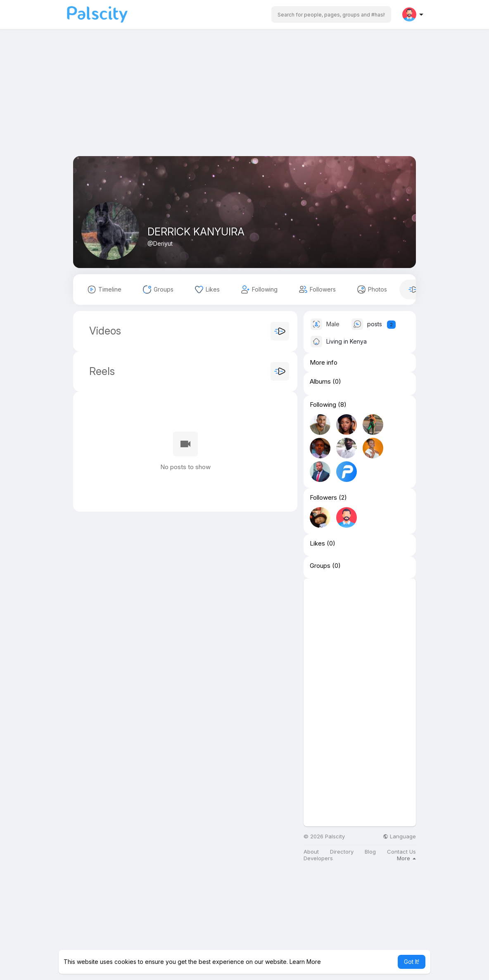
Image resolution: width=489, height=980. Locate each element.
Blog (370, 852)
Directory (342, 852)
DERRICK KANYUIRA (196, 232)
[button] (331, 14)
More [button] (406, 858)
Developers (318, 858)
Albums (320, 382)
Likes (317, 543)
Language (399, 836)
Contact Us (401, 852)
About (311, 852)
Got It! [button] (412, 962)
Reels (101, 371)
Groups (320, 566)
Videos (105, 331)
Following (323, 405)
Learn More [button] (305, 962)
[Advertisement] (244, 98)
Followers (323, 498)
